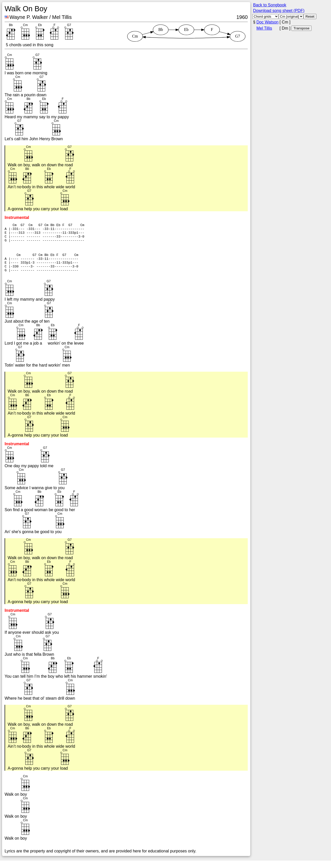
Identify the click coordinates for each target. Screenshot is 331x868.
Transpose (301, 28)
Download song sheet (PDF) (279, 11)
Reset (310, 16)
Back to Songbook (270, 5)
